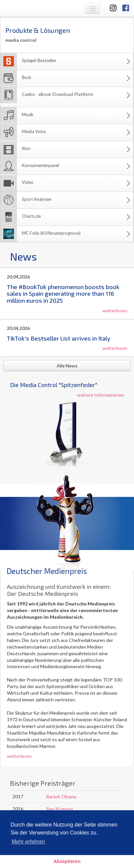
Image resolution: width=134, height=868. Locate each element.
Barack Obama (61, 796)
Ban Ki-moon (60, 809)
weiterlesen (115, 311)
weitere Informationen (100, 395)
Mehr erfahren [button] (28, 842)
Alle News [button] (67, 366)
